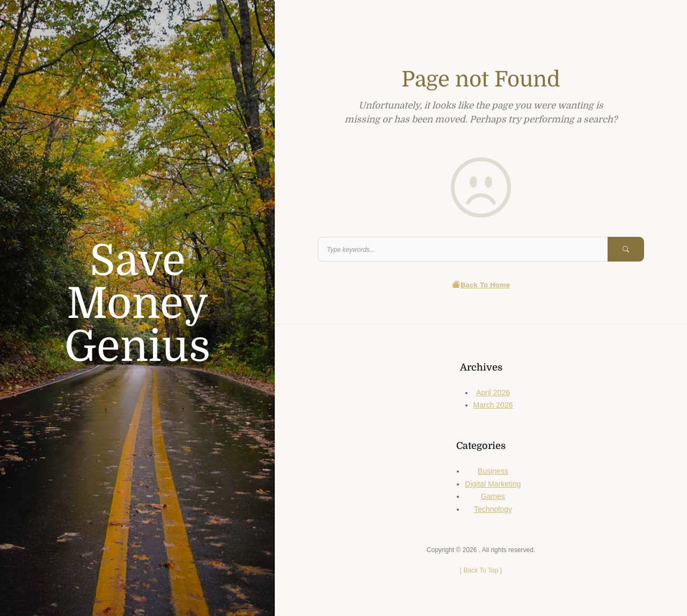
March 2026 (493, 405)
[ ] (481, 570)
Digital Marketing (493, 484)
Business (493, 471)
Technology (493, 509)
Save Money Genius (137, 304)
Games (493, 496)
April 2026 (493, 393)
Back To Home (481, 285)
